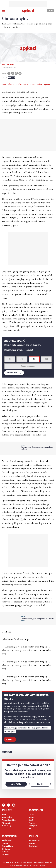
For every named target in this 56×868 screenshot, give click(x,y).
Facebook (3, 805)
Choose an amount (28, 366)
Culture (31, 817)
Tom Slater (5, 843)
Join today (16, 784)
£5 (10, 359)
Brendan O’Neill (7, 840)
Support (10, 739)
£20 (34, 359)
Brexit (31, 820)
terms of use (40, 862)
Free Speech (33, 826)
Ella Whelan (6, 849)
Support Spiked (7, 817)
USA (30, 829)
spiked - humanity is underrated (28, 11)
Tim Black (5, 855)
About (4, 814)
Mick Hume (6, 852)
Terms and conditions (9, 820)
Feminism (32, 823)
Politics (12, 78)
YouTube (14, 805)
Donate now (12, 373)
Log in (50, 11)
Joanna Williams (7, 846)
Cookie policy (6, 826)
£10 (22, 359)
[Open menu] (3, 11)
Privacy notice (7, 823)
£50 (46, 359)
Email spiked (33, 846)
